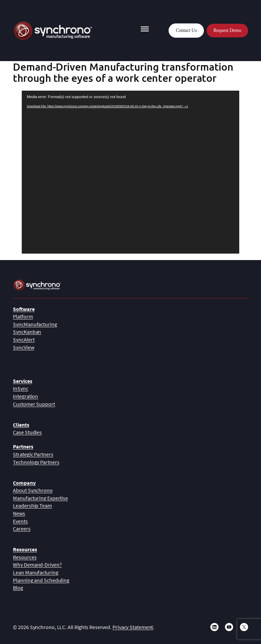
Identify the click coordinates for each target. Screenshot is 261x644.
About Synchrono (33, 490)
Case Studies (27, 432)
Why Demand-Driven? (37, 565)
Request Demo (227, 30)
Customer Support (34, 404)
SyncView (23, 347)
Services (22, 381)
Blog (18, 588)
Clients (21, 425)
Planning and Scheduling (41, 580)
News (19, 513)
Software (24, 309)
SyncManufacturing (35, 324)
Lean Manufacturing (36, 572)
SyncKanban (27, 332)
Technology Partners (36, 462)
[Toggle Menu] (145, 31)
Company (24, 483)
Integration (25, 396)
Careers (22, 529)
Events (20, 521)
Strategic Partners (33, 454)
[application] (130, 172)
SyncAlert (24, 339)
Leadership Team (32, 505)
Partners (23, 446)
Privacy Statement (133, 627)
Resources (25, 549)
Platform (23, 316)
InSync (20, 388)
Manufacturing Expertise (40, 498)
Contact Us (186, 30)
